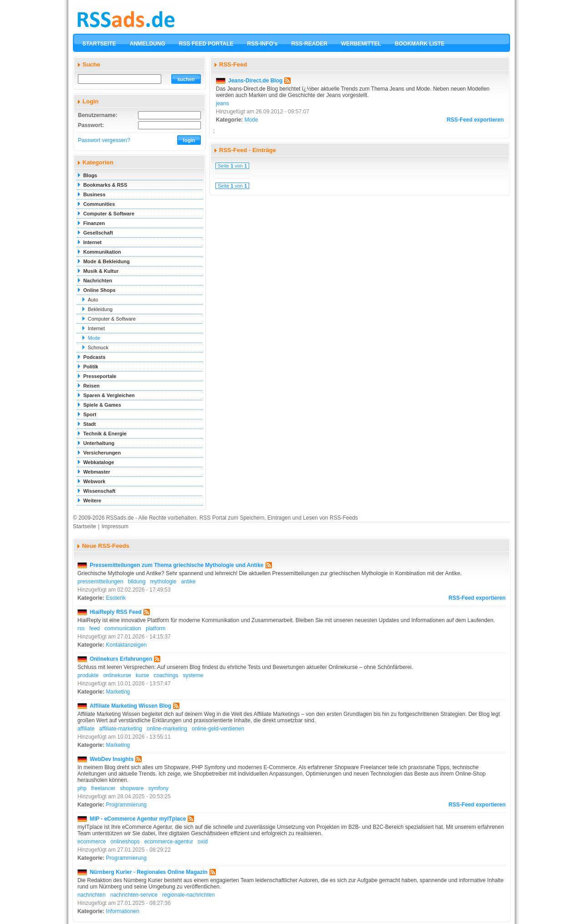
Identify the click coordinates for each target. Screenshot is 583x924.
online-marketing (167, 729)
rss (81, 628)
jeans (222, 103)
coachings (166, 675)
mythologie (163, 582)
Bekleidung (100, 309)
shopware (132, 788)
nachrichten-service (134, 895)
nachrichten (92, 895)
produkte (88, 675)
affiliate (86, 729)
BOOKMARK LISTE (420, 44)
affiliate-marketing (121, 729)
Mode (94, 338)
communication (123, 628)
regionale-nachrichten (188, 895)
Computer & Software (112, 319)
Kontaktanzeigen (126, 645)
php (82, 788)
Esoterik (116, 598)
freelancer (103, 788)
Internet (96, 328)
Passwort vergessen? (104, 140)
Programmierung (126, 805)
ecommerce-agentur (169, 842)
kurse (142, 675)
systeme (193, 675)
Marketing (118, 692)
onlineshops (125, 842)
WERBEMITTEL (361, 44)
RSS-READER (309, 44)
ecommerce (92, 842)
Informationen (123, 911)
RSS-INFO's (263, 44)
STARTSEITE (99, 44)
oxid (203, 842)
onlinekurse (117, 675)
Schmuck (98, 347)
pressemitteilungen (100, 582)
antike (188, 582)
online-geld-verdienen (218, 729)
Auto (93, 300)
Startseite (84, 526)
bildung (137, 582)
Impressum (115, 526)
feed (95, 628)
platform (156, 628)
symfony (158, 788)
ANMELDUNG (148, 44)
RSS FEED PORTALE (206, 44)
